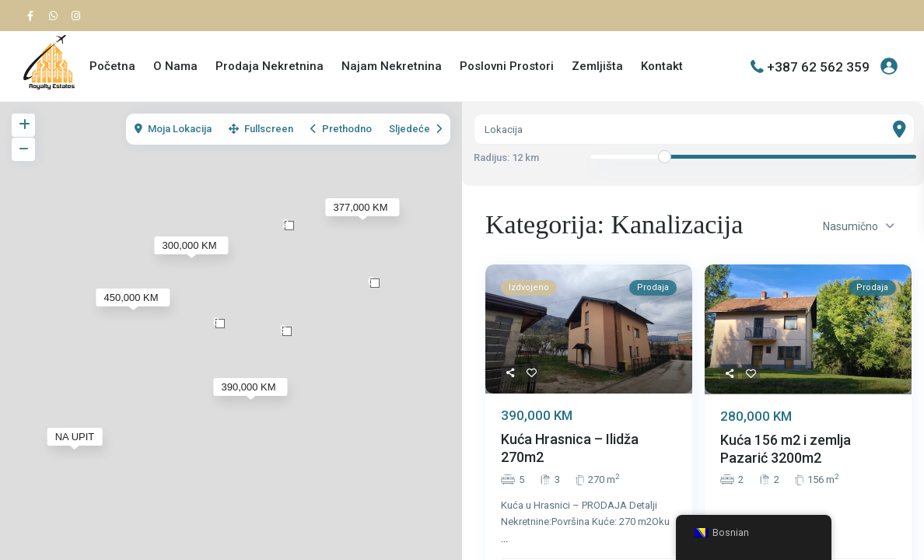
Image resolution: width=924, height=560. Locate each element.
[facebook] (34, 16)
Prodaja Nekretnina (269, 66)
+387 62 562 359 (818, 66)
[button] (375, 283)
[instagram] (78, 16)
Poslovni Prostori (507, 66)
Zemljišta (597, 66)
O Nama (175, 66)
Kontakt (662, 66)
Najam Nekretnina (392, 66)
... (504, 539)
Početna (112, 66)
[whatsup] (56, 16)
